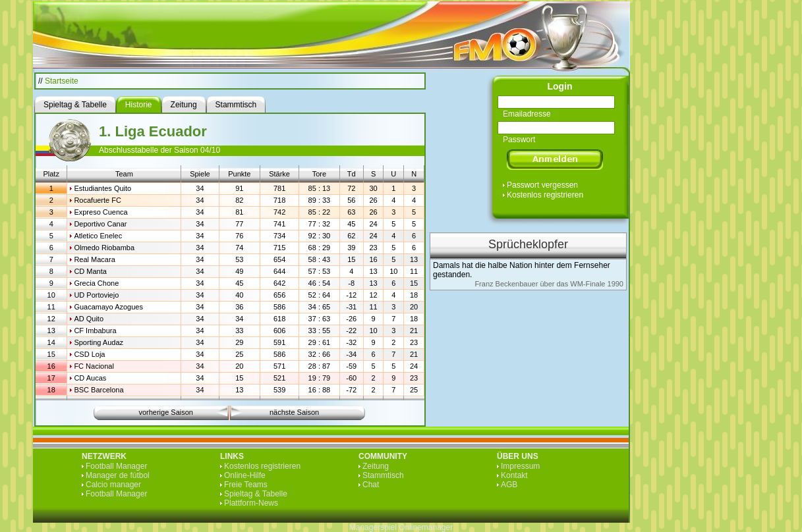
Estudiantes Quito (102, 188)
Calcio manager (113, 485)
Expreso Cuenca (100, 212)
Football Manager (116, 466)
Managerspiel (373, 527)
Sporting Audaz (99, 342)
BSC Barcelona (99, 390)
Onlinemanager (426, 527)
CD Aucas (90, 378)
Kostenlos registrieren (545, 195)
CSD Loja (89, 354)
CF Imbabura (95, 331)
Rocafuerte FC (98, 200)
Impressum (520, 466)
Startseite (62, 81)
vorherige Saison (166, 412)
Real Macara (94, 259)
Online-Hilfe (245, 475)
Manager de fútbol (118, 475)
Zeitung (376, 466)
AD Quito (89, 319)
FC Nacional (94, 366)
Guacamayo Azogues (108, 307)
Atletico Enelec (98, 236)
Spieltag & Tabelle (256, 494)
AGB (509, 485)
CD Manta (90, 271)
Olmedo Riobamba (104, 248)
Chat (371, 485)
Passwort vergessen (542, 185)
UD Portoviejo (96, 295)
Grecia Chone (96, 283)
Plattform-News (251, 503)
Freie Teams (246, 485)
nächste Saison (294, 412)
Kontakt (514, 475)
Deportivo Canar (100, 224)
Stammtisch (383, 475)
